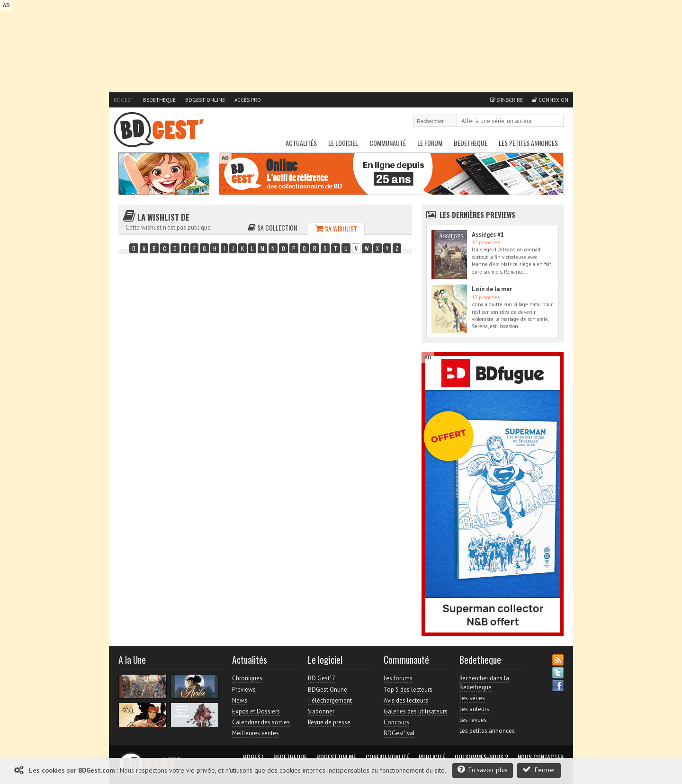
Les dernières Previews (477, 214)
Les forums (398, 678)
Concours (396, 722)
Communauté (388, 143)
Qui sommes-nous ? (481, 757)
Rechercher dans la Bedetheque (484, 682)
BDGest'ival (399, 733)
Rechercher (557, 122)
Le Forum (430, 143)
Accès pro (248, 100)
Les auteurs (474, 709)
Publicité (432, 757)
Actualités (301, 143)
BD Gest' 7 (322, 678)
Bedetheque (159, 100)
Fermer (539, 770)
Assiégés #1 (488, 235)
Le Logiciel (343, 143)
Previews (244, 690)
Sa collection (272, 227)
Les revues (473, 720)
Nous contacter (541, 757)
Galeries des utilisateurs (416, 711)
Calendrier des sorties (261, 722)
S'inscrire (507, 100)
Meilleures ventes (256, 733)
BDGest (124, 100)
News (240, 700)
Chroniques (247, 678)
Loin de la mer (492, 289)
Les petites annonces (528, 143)
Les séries (472, 698)
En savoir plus (483, 770)
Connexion (550, 100)
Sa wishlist (336, 228)
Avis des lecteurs (406, 700)
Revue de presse (329, 722)
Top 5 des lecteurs (408, 690)
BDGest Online (205, 100)
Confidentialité (387, 757)
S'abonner (321, 711)
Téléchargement (330, 700)
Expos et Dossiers (256, 711)
